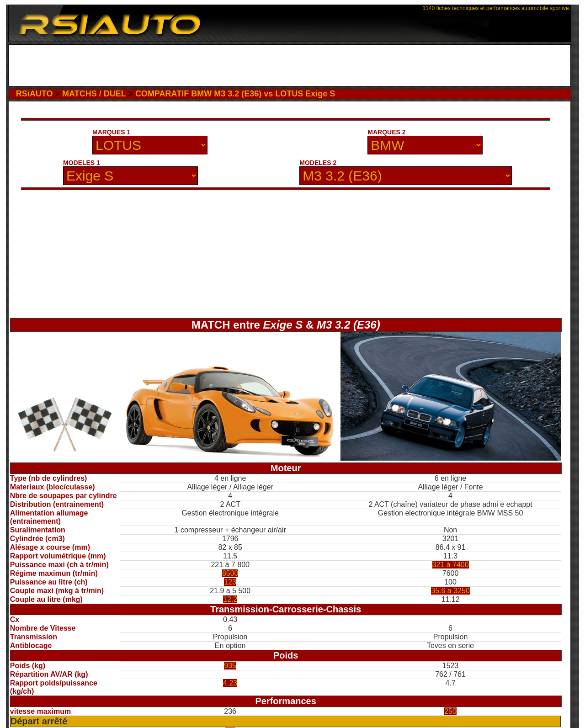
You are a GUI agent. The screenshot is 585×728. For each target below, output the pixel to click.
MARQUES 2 (386, 132)
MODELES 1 (82, 163)
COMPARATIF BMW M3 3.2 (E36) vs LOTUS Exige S (235, 94)
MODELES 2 (318, 163)
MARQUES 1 (111, 132)
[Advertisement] (290, 65)
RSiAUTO (35, 94)
